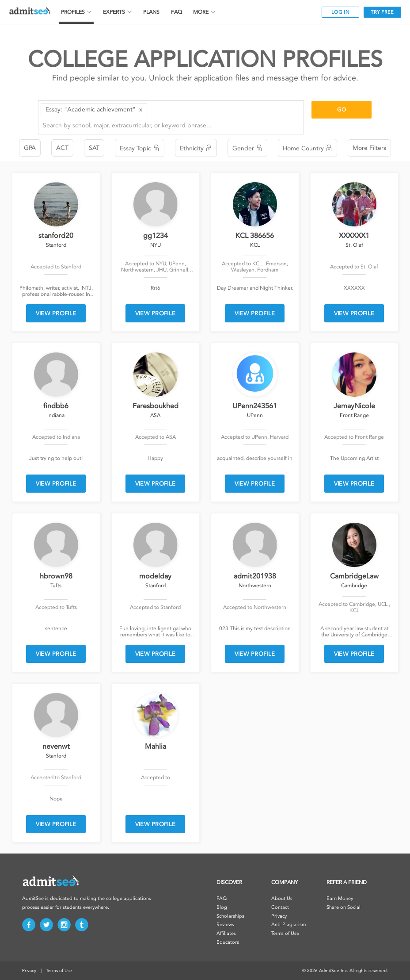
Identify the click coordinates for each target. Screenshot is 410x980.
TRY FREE (382, 12)
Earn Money (340, 898)
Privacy (279, 916)
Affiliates (226, 933)
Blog (222, 907)
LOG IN (340, 12)
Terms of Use (285, 933)
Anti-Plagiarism (289, 924)
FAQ (177, 12)
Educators (228, 942)
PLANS (151, 12)
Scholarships (230, 916)
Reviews (225, 924)
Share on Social (344, 907)
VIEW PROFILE (56, 313)
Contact (280, 907)
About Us (282, 898)
